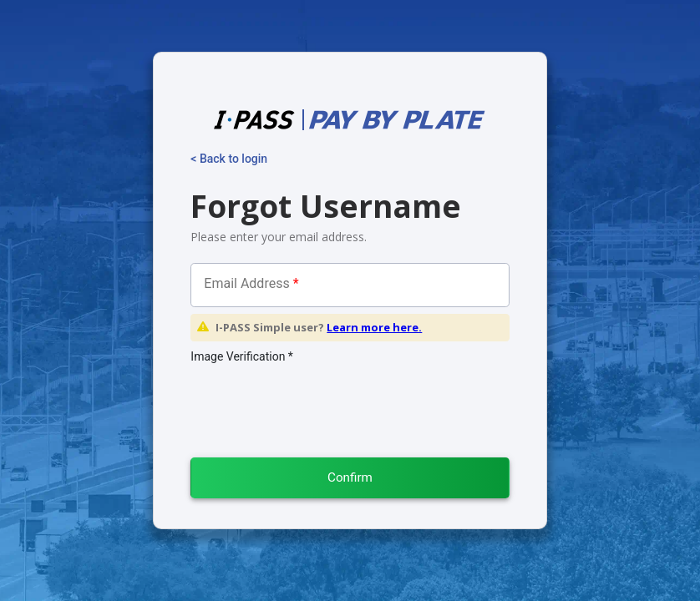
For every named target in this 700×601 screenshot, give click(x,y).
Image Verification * (242, 356)
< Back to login (229, 159)
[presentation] (304, 401)
